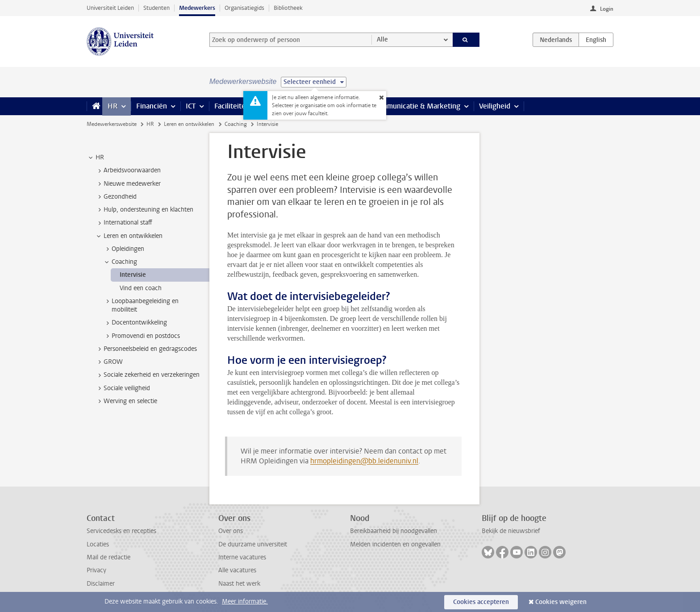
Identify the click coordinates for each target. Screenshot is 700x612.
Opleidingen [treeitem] (124, 249)
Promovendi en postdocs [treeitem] (142, 336)
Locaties (98, 544)
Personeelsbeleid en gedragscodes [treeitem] (146, 349)
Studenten (156, 8)
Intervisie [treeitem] (133, 275)
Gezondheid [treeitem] (116, 197)
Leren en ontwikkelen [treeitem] (129, 236)
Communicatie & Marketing (417, 106)
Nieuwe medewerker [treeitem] (128, 184)
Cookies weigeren (561, 602)
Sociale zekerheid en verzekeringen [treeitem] (147, 375)
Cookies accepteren (481, 602)
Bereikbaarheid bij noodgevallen (394, 531)
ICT (191, 106)
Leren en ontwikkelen (189, 124)
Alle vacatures (237, 570)
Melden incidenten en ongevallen (395, 544)
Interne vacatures (242, 557)
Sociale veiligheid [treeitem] (123, 388)
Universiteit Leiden (110, 8)
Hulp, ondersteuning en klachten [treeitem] (144, 210)
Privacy (96, 570)
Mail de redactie (108, 557)
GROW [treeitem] (109, 362)
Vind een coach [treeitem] (141, 288)
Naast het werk (239, 584)
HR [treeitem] (96, 158)
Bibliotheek (288, 8)
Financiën (152, 106)
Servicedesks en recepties (121, 531)
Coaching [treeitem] (120, 262)
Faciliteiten (232, 106)
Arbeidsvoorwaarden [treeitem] (128, 171)
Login (607, 9)
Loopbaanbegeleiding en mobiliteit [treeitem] (141, 305)
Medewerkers (197, 8)
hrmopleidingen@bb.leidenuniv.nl (364, 461)
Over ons (231, 531)
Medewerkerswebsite (112, 124)
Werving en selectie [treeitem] (126, 401)
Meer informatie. (245, 602)
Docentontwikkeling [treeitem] (135, 323)
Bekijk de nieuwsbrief (511, 531)
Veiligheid (495, 106)
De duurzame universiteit (253, 544)
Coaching (236, 124)
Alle (382, 40)
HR (112, 106)
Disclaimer (101, 584)
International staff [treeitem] (124, 223)
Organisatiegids (244, 8)
